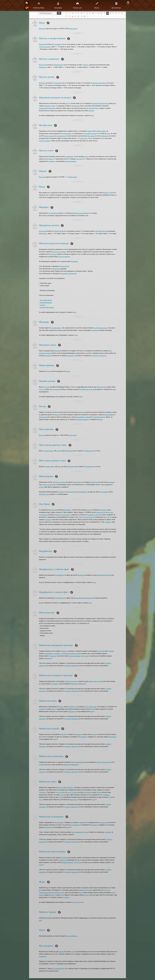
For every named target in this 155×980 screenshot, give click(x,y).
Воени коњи (43, 417)
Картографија (110, 415)
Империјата (72, 711)
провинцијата (97, 103)
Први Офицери (49, 892)
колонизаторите (79, 762)
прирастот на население (80, 213)
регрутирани (104, 492)
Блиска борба (65, 266)
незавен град (73, 707)
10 (128, 3)
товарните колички (71, 681)
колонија (108, 575)
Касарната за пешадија (69, 273)
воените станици (76, 653)
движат (112, 651)
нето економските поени (80, 832)
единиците (69, 787)
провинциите (48, 653)
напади (99, 387)
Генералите (57, 231)
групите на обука (48, 484)
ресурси (110, 512)
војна (49, 371)
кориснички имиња (58, 968)
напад (68, 371)
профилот (52, 161)
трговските (65, 653)
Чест (80, 892)
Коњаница (74, 261)
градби (87, 156)
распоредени (94, 482)
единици (88, 417)
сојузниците (56, 389)
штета (87, 895)
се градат (109, 517)
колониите (57, 653)
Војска (97, 5)
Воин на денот (108, 192)
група (62, 795)
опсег (53, 895)
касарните (78, 482)
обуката (42, 487)
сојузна (46, 387)
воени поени (73, 28)
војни (105, 387)
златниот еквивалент (72, 666)
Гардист (43, 305)
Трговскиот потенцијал (98, 83)
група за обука (60, 792)
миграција (70, 355)
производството (50, 106)
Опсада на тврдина (59, 252)
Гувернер (85, 65)
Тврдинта (77, 106)
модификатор (60, 575)
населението (50, 136)
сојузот (106, 890)
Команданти (60, 892)
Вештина (42, 44)
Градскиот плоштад (91, 133)
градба (64, 734)
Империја (81, 412)
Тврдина (91, 111)
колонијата (105, 103)
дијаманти (108, 522)
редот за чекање (73, 792)
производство (101, 512)
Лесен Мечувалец (46, 300)
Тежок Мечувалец (46, 302)
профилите (43, 956)
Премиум (48, 519)
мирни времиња (83, 419)
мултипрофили (72, 936)
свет (73, 952)
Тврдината (49, 159)
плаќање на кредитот (95, 515)
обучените (56, 482)
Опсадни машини (45, 47)
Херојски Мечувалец (47, 307)
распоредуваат (71, 492)
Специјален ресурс (99, 417)
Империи (57, 351)
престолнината (71, 161)
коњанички (81, 417)
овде (92, 115)
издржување (43, 515)
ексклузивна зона (90, 707)
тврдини (79, 159)
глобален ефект (101, 131)
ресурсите (101, 651)
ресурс (68, 103)
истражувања (89, 517)
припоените (63, 860)
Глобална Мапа (39, 5)
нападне (58, 415)
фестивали (91, 136)
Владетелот (85, 656)
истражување (53, 213)
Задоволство (67, 133)
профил (61, 952)
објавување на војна (88, 389)
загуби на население (101, 328)
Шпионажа (43, 67)
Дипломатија (116, 5)
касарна (99, 792)
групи (111, 797)
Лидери (42, 892)
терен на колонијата (103, 762)
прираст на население (62, 515)
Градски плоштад (45, 141)
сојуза (41, 389)
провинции (104, 136)
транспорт (53, 656)
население (94, 330)
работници (69, 451)
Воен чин (42, 28)
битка (45, 234)
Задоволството (56, 328)
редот (41, 800)
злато (108, 133)
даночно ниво (48, 451)
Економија (58, 5)
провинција (69, 156)
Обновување (102, 231)
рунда (62, 895)
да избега (66, 897)
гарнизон (112, 482)
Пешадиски (56, 269)
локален (90, 131)
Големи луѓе (77, 5)
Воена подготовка (86, 890)
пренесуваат (93, 681)
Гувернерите (58, 44)
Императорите (58, 65)
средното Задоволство (99, 355)
